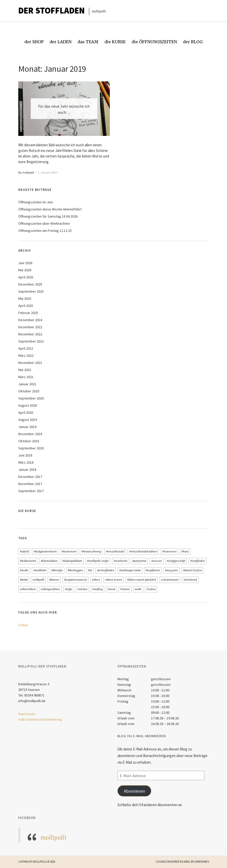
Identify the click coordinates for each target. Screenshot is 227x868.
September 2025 (31, 291)
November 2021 (30, 363)
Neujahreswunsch (75, 580)
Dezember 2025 (30, 284)
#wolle (24, 570)
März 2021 (26, 377)
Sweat (111, 589)
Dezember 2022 (30, 327)
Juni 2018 (25, 455)
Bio (90, 570)
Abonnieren (134, 791)
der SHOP (34, 42)
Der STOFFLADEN (51, 10)
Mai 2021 (25, 370)
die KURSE (115, 42)
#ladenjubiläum (72, 561)
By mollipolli (26, 172)
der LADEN (60, 42)
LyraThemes (202, 862)
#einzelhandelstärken (143, 551)
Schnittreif (190, 580)
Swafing (97, 589)
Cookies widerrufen (169, 862)
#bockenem (69, 551)
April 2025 (26, 306)
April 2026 (26, 277)
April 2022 (26, 348)
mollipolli (38, 580)
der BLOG (193, 42)
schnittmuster (170, 580)
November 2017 (30, 484)
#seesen (157, 561)
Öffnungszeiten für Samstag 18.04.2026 (48, 216)
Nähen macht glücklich (142, 580)
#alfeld (24, 551)
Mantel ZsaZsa (192, 570)
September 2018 (31, 448)
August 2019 (28, 420)
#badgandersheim (45, 551)
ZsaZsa (151, 589)
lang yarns (172, 570)
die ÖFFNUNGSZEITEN (154, 42)
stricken (82, 589)
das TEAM (88, 42)
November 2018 (30, 434)
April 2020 (26, 412)
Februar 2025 (28, 313)
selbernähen (28, 589)
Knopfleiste (153, 570)
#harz (185, 551)
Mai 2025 (25, 298)
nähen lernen (114, 580)
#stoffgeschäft (176, 561)
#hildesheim (28, 561)
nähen (96, 580)
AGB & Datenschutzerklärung (40, 719)
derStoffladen (106, 570)
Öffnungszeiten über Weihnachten (44, 223)
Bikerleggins (75, 570)
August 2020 (28, 405)
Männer (54, 580)
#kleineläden (49, 561)
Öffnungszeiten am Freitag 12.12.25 (45, 231)
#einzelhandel (115, 551)
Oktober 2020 (29, 391)
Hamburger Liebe (130, 570)
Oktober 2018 (29, 441)
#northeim (120, 561)
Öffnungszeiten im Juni (36, 202)
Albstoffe (57, 570)
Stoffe (69, 589)
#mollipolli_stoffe (98, 561)
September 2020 (31, 398)
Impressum (27, 714)
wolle (138, 589)
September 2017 (31, 491)
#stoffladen (198, 561)
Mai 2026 (25, 270)
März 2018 (26, 462)
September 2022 (31, 341)
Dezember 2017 (30, 477)
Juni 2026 (25, 263)
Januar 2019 (27, 427)
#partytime (139, 561)
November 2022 (30, 334)
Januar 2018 (27, 469)
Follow (23, 625)
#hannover (169, 551)
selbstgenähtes (50, 589)
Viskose (125, 589)
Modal (24, 580)
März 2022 (26, 355)
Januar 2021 (27, 384)
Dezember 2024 (30, 320)
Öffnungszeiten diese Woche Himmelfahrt (50, 209)
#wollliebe (40, 570)
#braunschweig (91, 551)
